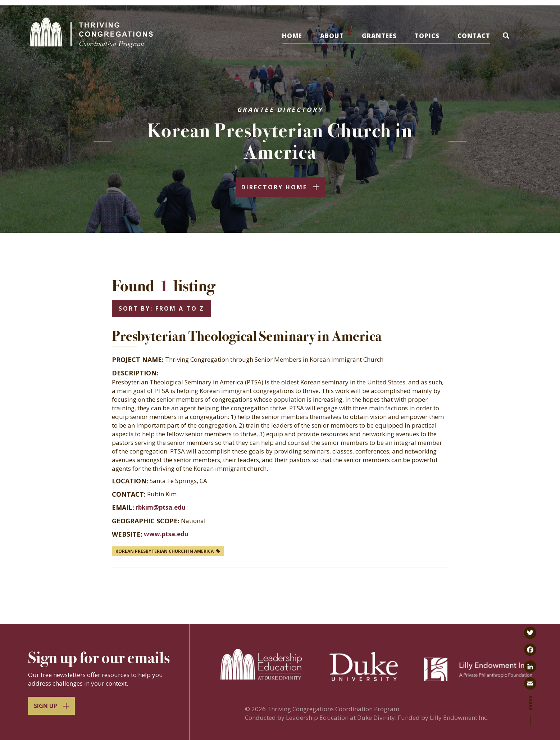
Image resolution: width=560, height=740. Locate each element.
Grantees (379, 36)
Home (292, 36)
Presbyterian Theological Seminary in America (247, 336)
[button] (507, 37)
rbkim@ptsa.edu (161, 507)
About (332, 36)
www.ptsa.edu (166, 534)
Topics (427, 36)
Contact (474, 36)
